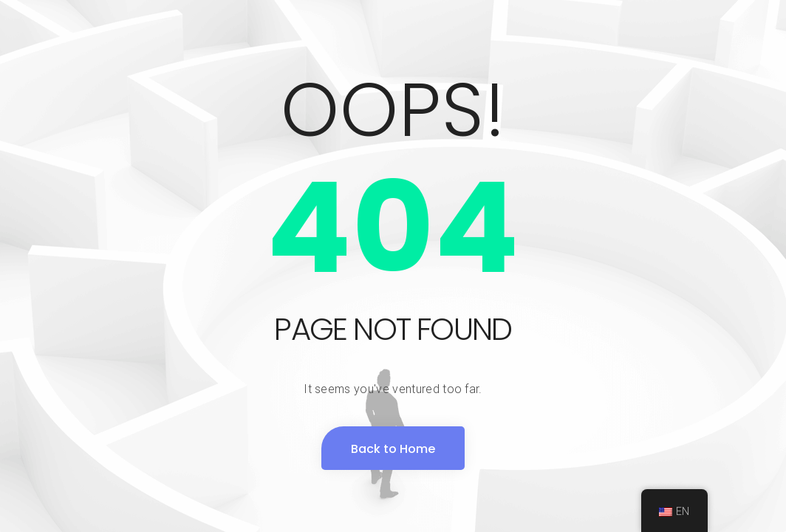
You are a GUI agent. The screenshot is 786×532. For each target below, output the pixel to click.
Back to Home (393, 449)
